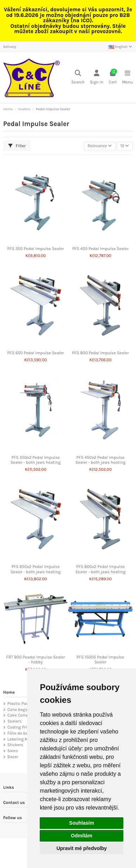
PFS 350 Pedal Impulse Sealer (36, 249)
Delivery (10, 47)
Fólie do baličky (22, 733)
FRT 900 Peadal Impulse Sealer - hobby (36, 660)
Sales (13, 751)
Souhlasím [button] (82, 823)
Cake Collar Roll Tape (27, 715)
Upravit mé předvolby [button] (82, 848)
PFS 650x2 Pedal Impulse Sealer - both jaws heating (35, 569)
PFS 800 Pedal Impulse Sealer (101, 353)
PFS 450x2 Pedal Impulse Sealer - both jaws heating (101, 460)
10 (125, 146)
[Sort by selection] (100, 146)
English (121, 47)
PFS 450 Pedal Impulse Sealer (100, 249)
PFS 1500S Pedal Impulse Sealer (101, 660)
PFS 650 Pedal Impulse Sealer (36, 353)
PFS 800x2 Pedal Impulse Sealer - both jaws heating (101, 569)
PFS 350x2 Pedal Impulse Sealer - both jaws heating (35, 460)
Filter (17, 146)
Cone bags (17, 710)
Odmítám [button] (82, 836)
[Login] (97, 78)
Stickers (15, 745)
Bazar (13, 757)
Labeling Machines (25, 739)
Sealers (14, 721)
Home (9, 692)
